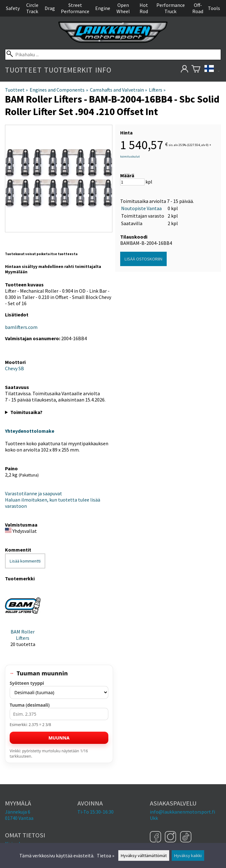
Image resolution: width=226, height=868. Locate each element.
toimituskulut (130, 156)
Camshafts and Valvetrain (118, 90)
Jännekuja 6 (18, 812)
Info (103, 70)
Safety (13, 8)
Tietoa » (106, 855)
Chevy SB (15, 368)
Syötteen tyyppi (27, 683)
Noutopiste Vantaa (141, 208)
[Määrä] (132, 182)
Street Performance (75, 8)
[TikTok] (186, 837)
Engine (103, 8)
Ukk (154, 818)
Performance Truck (171, 8)
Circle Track (32, 8)
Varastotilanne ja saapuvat (34, 493)
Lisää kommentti (25, 561)
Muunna (59, 738)
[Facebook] (156, 837)
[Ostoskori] (196, 70)
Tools (214, 8)
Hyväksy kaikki (188, 855)
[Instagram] (171, 837)
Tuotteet (23, 70)
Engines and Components (59, 90)
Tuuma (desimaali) (30, 705)
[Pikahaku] (113, 55)
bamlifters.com (21, 327)
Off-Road (198, 8)
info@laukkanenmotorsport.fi (182, 812)
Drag (50, 8)
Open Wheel (123, 8)
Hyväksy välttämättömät (144, 855)
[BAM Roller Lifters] (23, 620)
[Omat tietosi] (184, 70)
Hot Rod (144, 8)
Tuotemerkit (68, 70)
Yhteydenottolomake (30, 431)
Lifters (157, 90)
